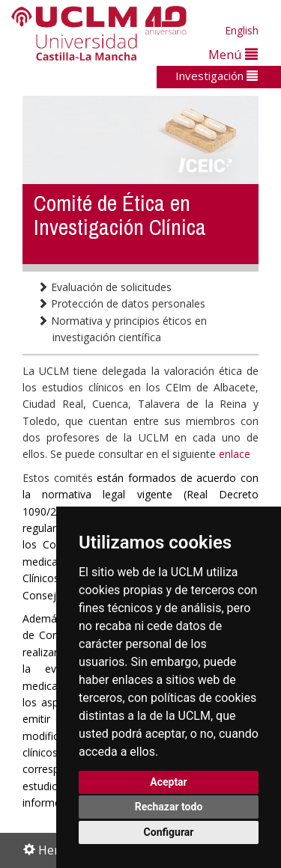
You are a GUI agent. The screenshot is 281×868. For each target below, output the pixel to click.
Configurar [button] (169, 832)
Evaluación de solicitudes (105, 287)
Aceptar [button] (169, 782)
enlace (235, 454)
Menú (233, 54)
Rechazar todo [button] (169, 807)
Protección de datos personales (121, 303)
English (242, 30)
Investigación (217, 76)
